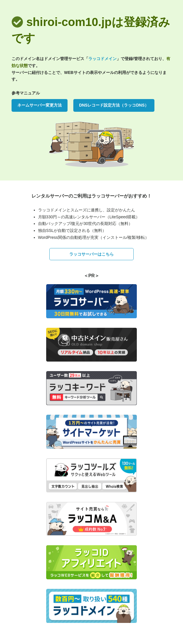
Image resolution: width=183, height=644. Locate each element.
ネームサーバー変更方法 (40, 105)
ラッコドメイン (102, 59)
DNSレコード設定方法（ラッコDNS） (114, 105)
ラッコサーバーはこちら (91, 254)
